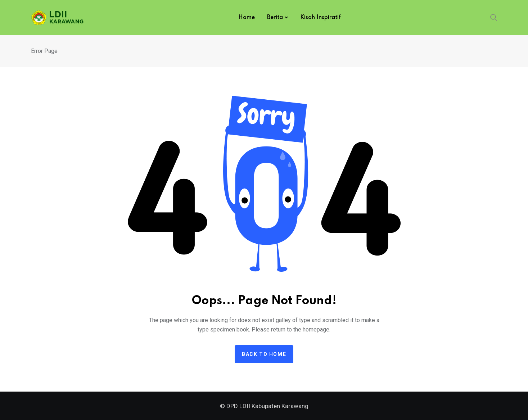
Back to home (264, 354)
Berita (275, 18)
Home (247, 18)
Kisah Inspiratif (321, 18)
